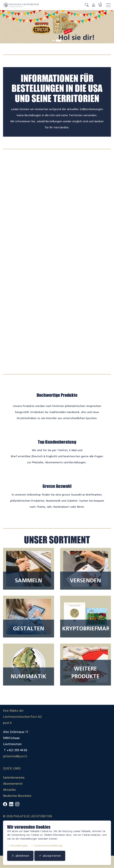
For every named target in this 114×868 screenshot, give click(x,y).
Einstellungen (17, 846)
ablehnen (20, 856)
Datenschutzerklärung (47, 846)
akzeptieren (50, 856)
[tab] (53, 41)
